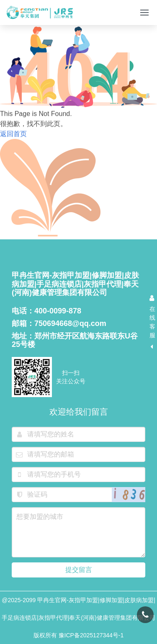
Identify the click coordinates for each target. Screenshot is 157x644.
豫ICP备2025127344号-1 (91, 635)
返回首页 (13, 135)
